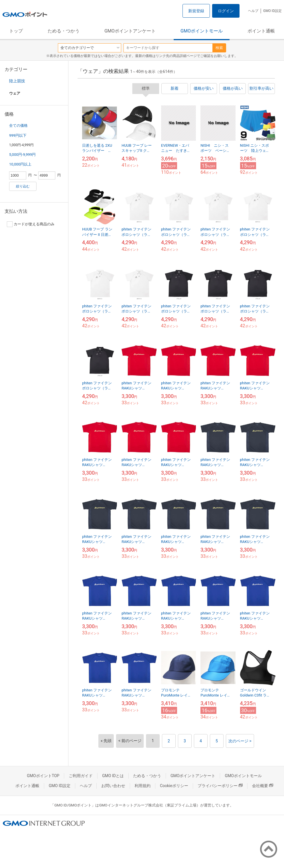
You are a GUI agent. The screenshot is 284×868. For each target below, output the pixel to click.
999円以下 (18, 135)
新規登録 (196, 11)
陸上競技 (17, 81)
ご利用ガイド (81, 776)
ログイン (226, 11)
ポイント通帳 (261, 31)
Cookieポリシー (174, 786)
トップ (16, 31)
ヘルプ (253, 11)
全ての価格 (18, 125)
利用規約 (143, 786)
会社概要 (263, 786)
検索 (219, 48)
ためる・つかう (64, 31)
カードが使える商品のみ (31, 224)
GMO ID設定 (272, 11)
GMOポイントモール (202, 31)
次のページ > (240, 741)
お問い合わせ (113, 786)
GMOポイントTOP (43, 776)
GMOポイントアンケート (130, 31)
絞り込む (23, 186)
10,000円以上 (20, 164)
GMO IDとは (113, 776)
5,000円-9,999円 (22, 155)
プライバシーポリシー (220, 786)
